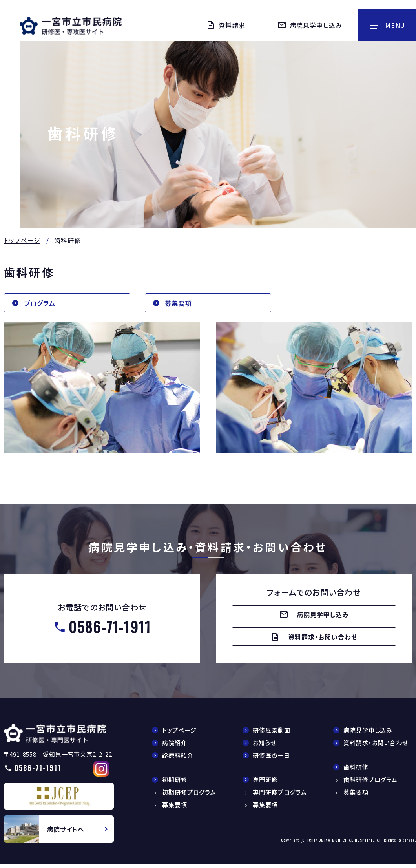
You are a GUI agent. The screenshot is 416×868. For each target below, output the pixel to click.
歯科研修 (356, 770)
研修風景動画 (271, 734)
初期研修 (175, 783)
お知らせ (265, 746)
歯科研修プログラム (370, 783)
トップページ (22, 240)
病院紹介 (175, 746)
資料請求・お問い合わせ (376, 746)
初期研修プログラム (189, 796)
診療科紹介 (178, 759)
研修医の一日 (271, 759)
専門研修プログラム (280, 796)
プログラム (42, 303)
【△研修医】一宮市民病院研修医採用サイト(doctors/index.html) (55, 737)
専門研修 (265, 783)
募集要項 (180, 303)
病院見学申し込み (368, 734)
